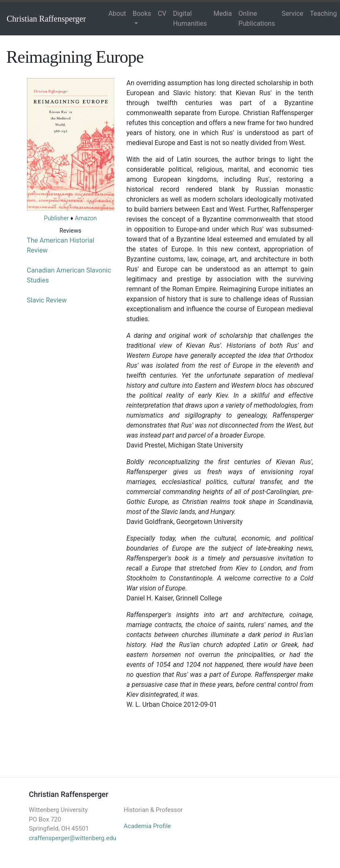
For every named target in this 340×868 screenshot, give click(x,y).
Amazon (86, 218)
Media (223, 14)
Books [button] (142, 14)
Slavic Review (47, 300)
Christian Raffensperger (46, 19)
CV (162, 14)
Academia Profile (147, 826)
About (117, 14)
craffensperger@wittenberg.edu (73, 838)
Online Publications (257, 18)
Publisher (56, 218)
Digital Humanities (190, 18)
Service (292, 14)
